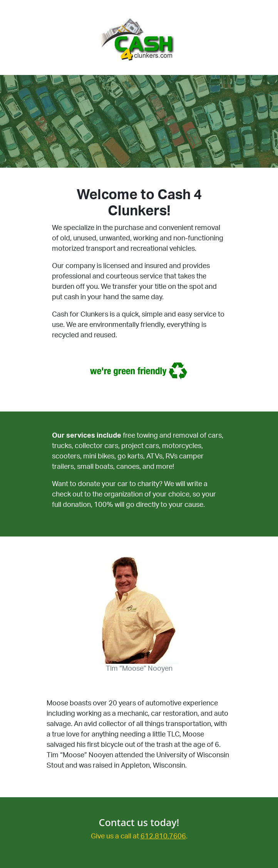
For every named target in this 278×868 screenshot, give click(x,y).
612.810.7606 (163, 836)
